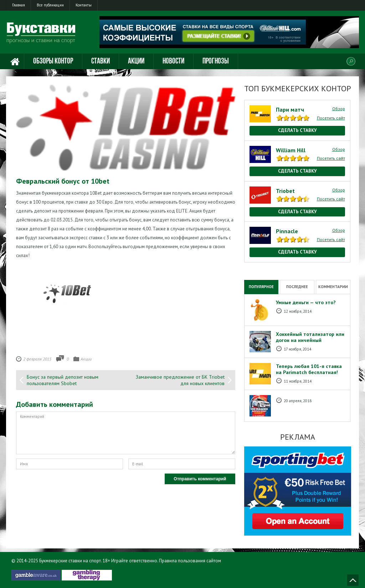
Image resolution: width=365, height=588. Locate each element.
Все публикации (50, 5)
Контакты (84, 5)
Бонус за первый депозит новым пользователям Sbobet (63, 380)
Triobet (285, 191)
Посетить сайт (331, 118)
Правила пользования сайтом (190, 561)
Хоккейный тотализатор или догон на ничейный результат (310, 340)
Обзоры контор (53, 62)
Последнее (297, 287)
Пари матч (290, 109)
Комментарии (333, 287)
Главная (19, 5)
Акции (136, 62)
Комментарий (126, 433)
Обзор (339, 109)
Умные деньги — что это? (306, 302)
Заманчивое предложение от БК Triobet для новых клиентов (180, 380)
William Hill (291, 150)
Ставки (101, 62)
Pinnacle (287, 231)
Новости (173, 62)
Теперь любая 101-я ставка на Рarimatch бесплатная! (309, 369)
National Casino (260, 266)
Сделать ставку (297, 130)
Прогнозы (216, 62)
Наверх (353, 580)
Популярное (261, 287)
